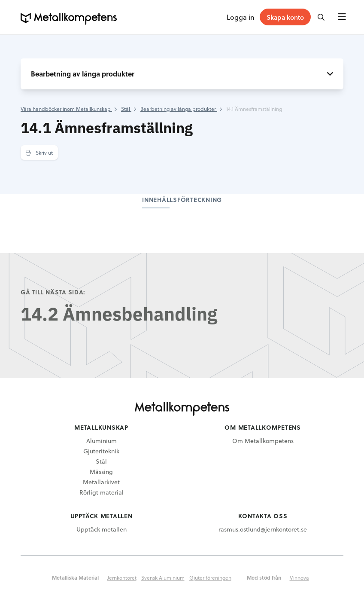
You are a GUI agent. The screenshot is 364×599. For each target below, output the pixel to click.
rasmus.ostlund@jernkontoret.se (263, 529)
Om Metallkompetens (263, 441)
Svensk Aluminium (163, 578)
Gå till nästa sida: (53, 292)
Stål (101, 461)
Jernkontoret (122, 578)
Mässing (101, 472)
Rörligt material (102, 492)
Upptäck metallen (102, 529)
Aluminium (102, 441)
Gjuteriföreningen (210, 578)
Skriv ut (39, 153)
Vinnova (299, 578)
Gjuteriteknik (101, 451)
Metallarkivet (101, 482)
